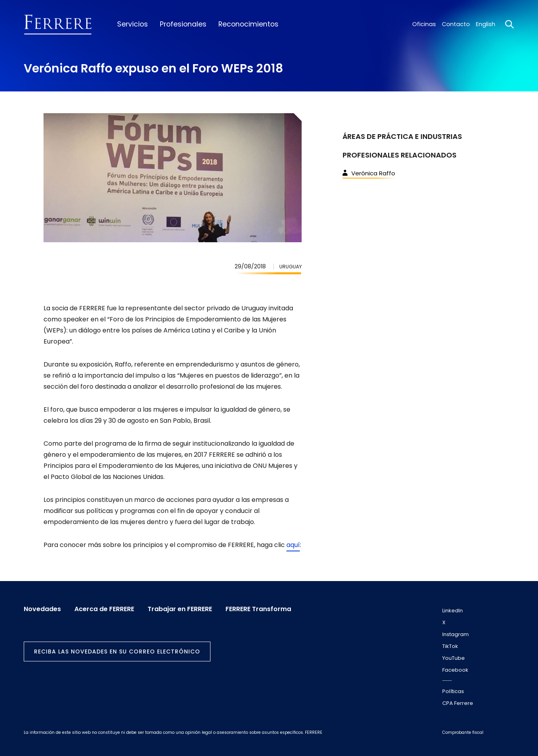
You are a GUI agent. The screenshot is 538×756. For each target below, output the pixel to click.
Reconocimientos (248, 24)
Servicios (133, 24)
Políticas (453, 691)
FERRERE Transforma (258, 609)
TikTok (450, 646)
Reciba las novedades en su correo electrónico (117, 652)
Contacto (456, 24)
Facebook (455, 670)
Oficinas (424, 24)
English (486, 24)
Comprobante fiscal (463, 732)
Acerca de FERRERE (104, 609)
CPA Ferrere (458, 703)
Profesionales (183, 24)
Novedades (42, 609)
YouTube (454, 658)
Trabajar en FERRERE (180, 609)
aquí (293, 545)
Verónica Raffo (369, 173)
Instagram (456, 634)
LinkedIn (453, 611)
